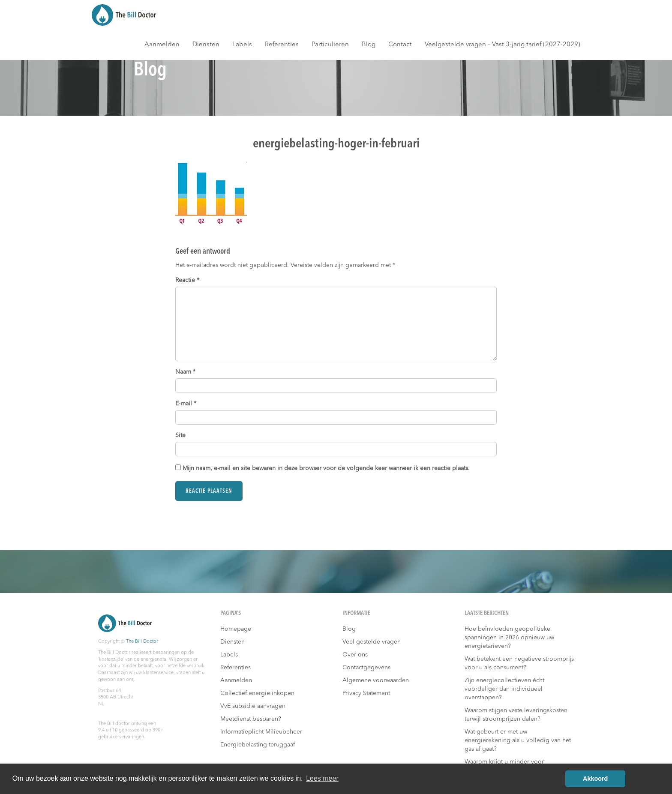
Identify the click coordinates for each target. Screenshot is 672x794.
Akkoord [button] (595, 779)
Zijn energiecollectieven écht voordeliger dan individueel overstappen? (504, 689)
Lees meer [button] (322, 778)
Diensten (206, 45)
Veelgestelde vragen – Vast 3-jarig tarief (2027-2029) (502, 45)
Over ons (355, 655)
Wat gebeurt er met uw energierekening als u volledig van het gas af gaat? (518, 740)
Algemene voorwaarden (376, 680)
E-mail (186, 404)
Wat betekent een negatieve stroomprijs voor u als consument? (519, 663)
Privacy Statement (366, 693)
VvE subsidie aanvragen (253, 706)
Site (180, 435)
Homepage (236, 629)
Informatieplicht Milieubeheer (261, 732)
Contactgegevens (366, 668)
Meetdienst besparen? (251, 719)
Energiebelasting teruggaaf (258, 745)
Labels (242, 45)
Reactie (187, 280)
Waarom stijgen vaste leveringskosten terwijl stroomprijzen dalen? (516, 715)
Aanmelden (162, 45)
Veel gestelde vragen (372, 642)
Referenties (282, 45)
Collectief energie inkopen (257, 693)
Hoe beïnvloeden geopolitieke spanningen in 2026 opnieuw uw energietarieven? (509, 638)
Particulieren (330, 45)
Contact (400, 45)
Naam (185, 372)
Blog (369, 45)
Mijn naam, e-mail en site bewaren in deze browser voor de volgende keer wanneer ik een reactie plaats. (326, 468)
